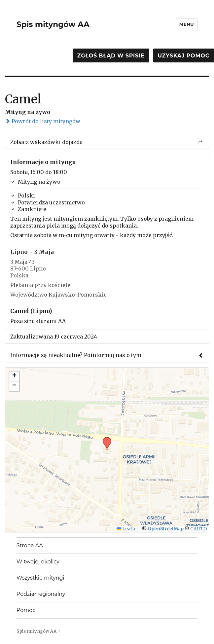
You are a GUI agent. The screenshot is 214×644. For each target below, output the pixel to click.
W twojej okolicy (38, 562)
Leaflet (127, 529)
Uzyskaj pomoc (184, 56)
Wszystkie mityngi (40, 578)
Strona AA (30, 545)
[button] (105, 439)
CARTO (199, 529)
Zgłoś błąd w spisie (111, 56)
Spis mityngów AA (53, 24)
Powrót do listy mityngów (43, 121)
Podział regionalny (41, 594)
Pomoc (26, 610)
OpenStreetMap (166, 529)
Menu (187, 24)
